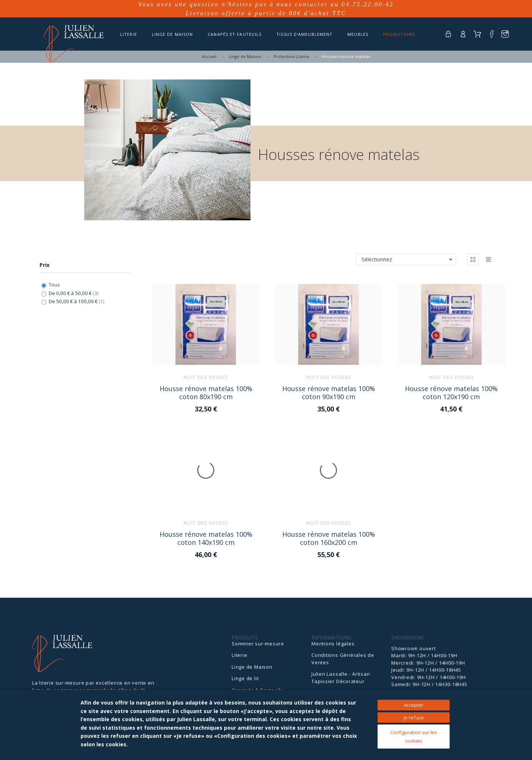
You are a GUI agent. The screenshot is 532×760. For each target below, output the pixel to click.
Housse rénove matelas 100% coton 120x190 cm (451, 392)
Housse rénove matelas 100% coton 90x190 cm (329, 392)
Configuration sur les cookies (414, 737)
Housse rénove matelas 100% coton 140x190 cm (206, 538)
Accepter (414, 705)
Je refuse (414, 717)
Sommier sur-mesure (258, 644)
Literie (239, 655)
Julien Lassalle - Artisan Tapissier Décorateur (341, 678)
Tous (54, 285)
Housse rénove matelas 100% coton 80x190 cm (206, 392)
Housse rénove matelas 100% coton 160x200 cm (329, 538)
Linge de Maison (252, 667)
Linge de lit (245, 678)
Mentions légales (333, 644)
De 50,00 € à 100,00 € (77, 301)
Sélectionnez (377, 259)
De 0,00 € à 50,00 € (74, 293)
